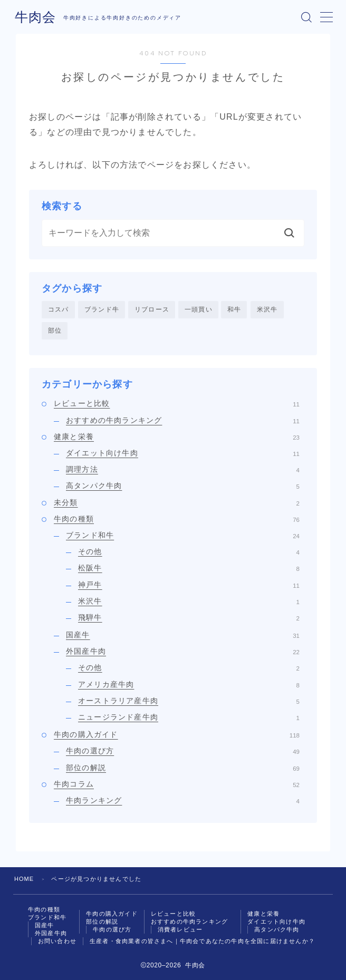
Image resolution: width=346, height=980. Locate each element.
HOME (24, 879)
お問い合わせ (57, 942)
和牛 (234, 309)
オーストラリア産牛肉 (189, 701)
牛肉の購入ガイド (177, 735)
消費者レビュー (180, 929)
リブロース (152, 309)
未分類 (177, 502)
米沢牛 (267, 309)
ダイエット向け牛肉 (183, 453)
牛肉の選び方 (183, 751)
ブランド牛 (102, 309)
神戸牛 (189, 585)
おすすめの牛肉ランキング (183, 420)
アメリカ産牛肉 (189, 684)
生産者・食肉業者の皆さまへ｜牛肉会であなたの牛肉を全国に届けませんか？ (202, 942)
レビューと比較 (177, 404)
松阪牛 (189, 568)
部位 (55, 331)
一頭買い (199, 309)
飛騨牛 (189, 617)
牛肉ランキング (183, 800)
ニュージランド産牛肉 (189, 717)
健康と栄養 (177, 436)
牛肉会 (35, 17)
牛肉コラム (177, 784)
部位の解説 (183, 768)
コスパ (59, 309)
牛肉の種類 (177, 519)
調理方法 (183, 470)
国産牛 (183, 635)
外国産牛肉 (183, 652)
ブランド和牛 (183, 535)
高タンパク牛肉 (183, 486)
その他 (189, 552)
